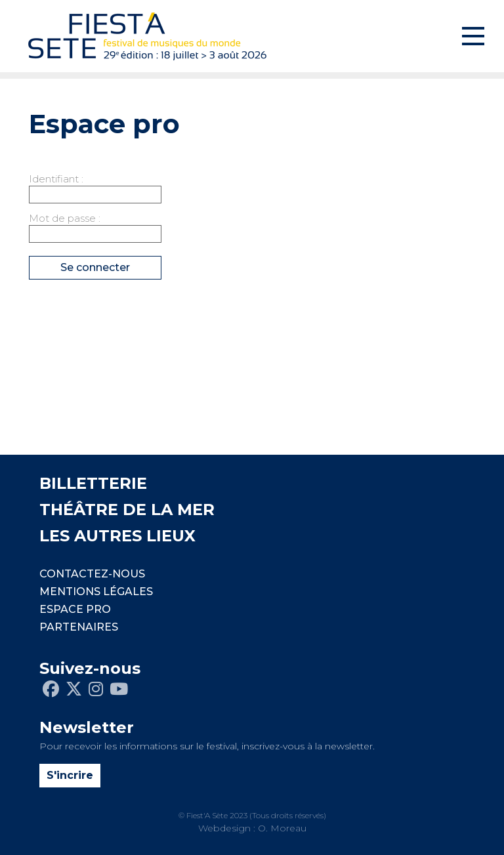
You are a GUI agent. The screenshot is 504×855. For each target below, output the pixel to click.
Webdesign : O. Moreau (252, 828)
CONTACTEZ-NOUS (92, 574)
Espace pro (75, 609)
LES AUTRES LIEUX (117, 536)
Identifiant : (56, 179)
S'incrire (70, 775)
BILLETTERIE (93, 483)
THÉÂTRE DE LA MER (127, 510)
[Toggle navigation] (473, 36)
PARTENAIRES (79, 627)
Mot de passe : (65, 218)
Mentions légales (96, 592)
